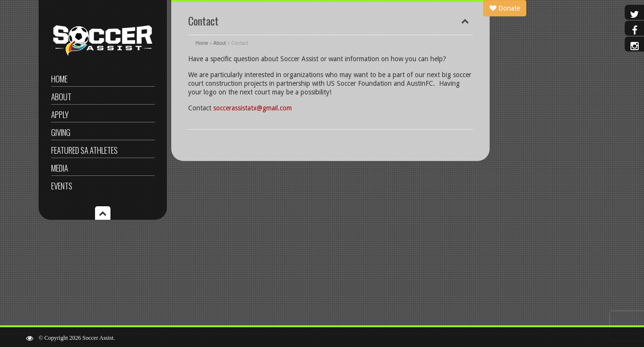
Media (60, 168)
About (61, 97)
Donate (505, 8)
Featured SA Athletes (84, 150)
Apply (60, 114)
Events (62, 186)
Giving (61, 132)
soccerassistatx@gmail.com (253, 108)
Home (59, 79)
